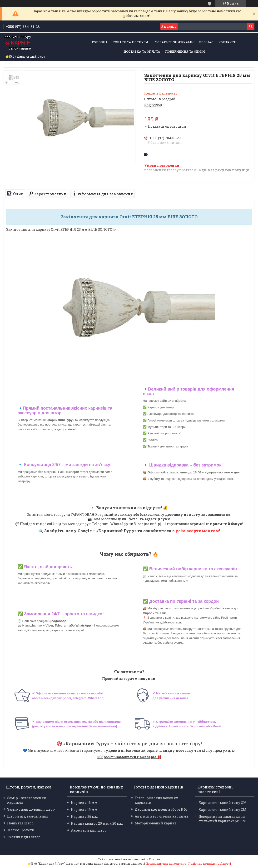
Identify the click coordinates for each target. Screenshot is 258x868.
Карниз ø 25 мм (84, 816)
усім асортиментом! (198, 531)
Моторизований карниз (156, 823)
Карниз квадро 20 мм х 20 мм (97, 823)
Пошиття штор (20, 823)
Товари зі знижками (174, 42)
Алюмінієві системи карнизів (162, 816)
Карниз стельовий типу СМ (222, 810)
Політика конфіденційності (210, 863)
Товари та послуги (130, 42)
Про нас (206, 42)
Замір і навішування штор (31, 809)
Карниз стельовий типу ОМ (223, 803)
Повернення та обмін (185, 51)
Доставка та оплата (142, 51)
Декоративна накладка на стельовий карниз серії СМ (222, 819)
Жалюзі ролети (21, 830)
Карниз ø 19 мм (84, 810)
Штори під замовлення (28, 816)
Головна (100, 42)
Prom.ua (155, 859)
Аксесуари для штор (89, 830)
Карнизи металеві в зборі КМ (161, 809)
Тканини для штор (24, 837)
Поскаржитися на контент (166, 863)
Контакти (228, 42)
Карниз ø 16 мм (84, 803)
